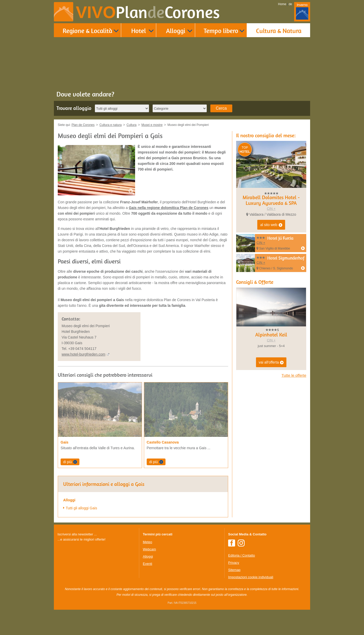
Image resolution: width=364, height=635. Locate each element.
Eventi (147, 564)
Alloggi (176, 31)
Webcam (149, 549)
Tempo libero (221, 31)
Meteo (147, 542)
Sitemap (234, 570)
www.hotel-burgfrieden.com (84, 354)
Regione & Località (87, 31)
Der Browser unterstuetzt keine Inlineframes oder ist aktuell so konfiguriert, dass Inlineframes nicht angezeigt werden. (96, 576)
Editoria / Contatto (242, 555)
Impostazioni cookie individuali (251, 577)
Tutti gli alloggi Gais (81, 508)
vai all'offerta (271, 363)
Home (282, 4)
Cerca (221, 108)
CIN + (271, 209)
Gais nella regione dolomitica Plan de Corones (168, 208)
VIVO (148, 12)
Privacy (234, 563)
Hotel (139, 31)
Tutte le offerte (294, 375)
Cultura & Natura (279, 31)
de (290, 4)
